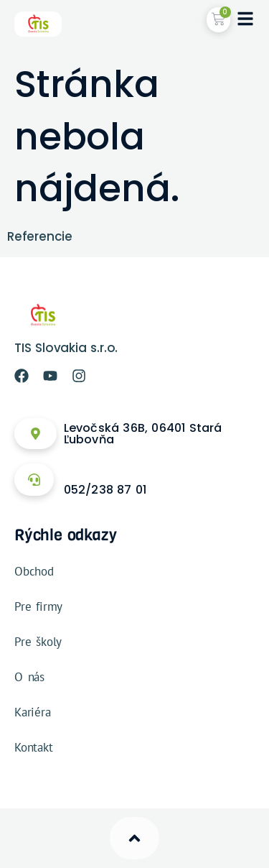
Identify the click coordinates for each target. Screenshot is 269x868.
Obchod (34, 571)
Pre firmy (38, 606)
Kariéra (33, 712)
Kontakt (34, 747)
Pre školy (38, 642)
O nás (29, 677)
